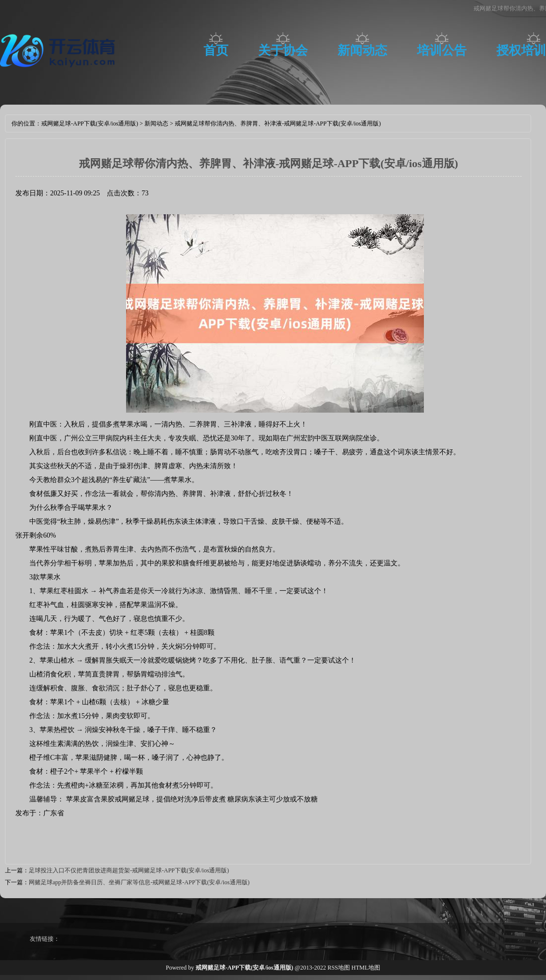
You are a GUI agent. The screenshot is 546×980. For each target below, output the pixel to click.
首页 (216, 50)
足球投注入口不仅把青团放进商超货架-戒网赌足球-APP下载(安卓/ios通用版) (129, 870)
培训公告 (442, 50)
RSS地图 (339, 968)
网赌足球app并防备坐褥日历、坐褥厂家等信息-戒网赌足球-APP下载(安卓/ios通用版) (139, 882)
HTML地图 (366, 968)
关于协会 (283, 50)
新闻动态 (362, 50)
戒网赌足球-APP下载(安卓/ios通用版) (90, 123)
